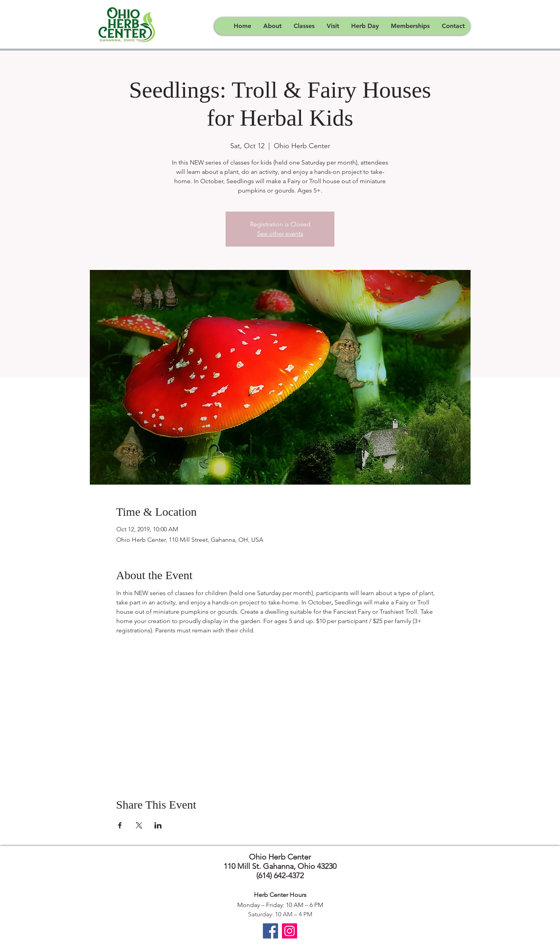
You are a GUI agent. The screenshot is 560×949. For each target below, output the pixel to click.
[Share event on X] (139, 825)
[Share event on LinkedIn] (158, 825)
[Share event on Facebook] (120, 825)
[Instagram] (290, 931)
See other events (280, 234)
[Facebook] (270, 931)
